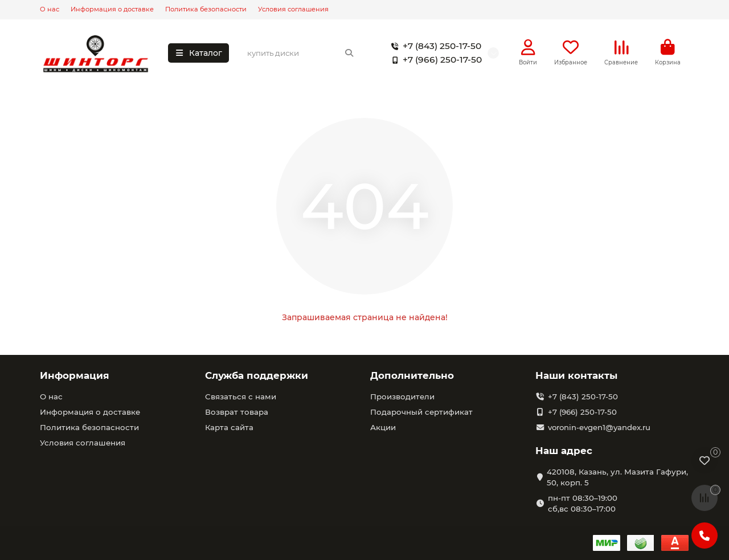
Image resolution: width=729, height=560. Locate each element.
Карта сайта (229, 427)
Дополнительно (412, 375)
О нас (50, 9)
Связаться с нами (241, 397)
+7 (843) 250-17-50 (434, 47)
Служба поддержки (257, 375)
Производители (402, 397)
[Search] (301, 54)
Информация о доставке (112, 9)
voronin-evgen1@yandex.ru (599, 427)
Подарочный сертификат (421, 412)
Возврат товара (237, 412)
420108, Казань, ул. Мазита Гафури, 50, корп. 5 (617, 477)
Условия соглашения (293, 9)
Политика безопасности (206, 9)
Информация (75, 375)
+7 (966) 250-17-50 (434, 60)
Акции (383, 427)
